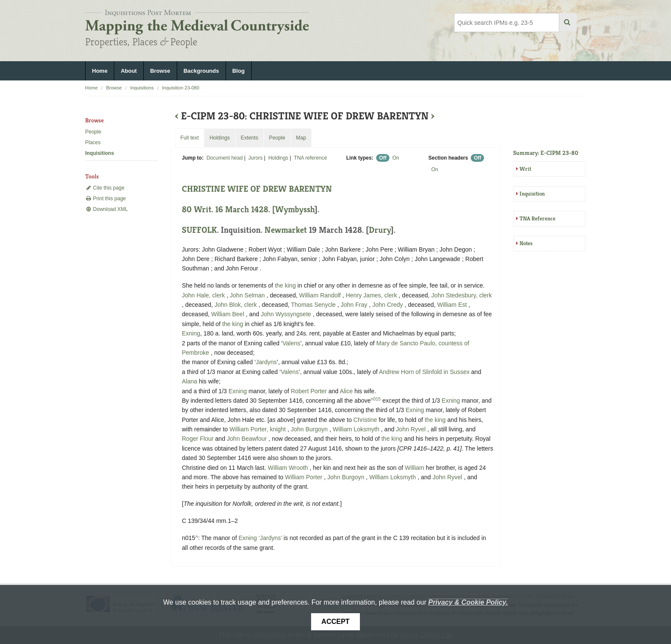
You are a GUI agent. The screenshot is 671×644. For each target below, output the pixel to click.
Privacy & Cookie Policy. (468, 602)
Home (100, 71)
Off (383, 158)
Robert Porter (310, 391)
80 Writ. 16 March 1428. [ (229, 209)
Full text (189, 138)
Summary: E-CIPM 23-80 (546, 153)
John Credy (388, 305)
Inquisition (532, 194)
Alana (190, 381)
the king (285, 285)
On (396, 158)
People (93, 132)
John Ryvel (411, 429)
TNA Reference (537, 218)
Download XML (107, 209)
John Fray (355, 305)
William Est (453, 305)
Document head (224, 158)
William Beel (229, 314)
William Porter (304, 477)
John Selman (248, 295)
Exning (191, 333)
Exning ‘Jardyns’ (260, 538)
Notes (526, 243)
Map (301, 138)
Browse (160, 71)
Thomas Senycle (314, 305)
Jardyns (266, 362)
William (414, 468)
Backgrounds (201, 71)
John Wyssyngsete (287, 314)
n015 (376, 399)
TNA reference (310, 158)
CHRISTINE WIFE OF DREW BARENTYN (257, 189)
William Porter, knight (258, 429)
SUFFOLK (199, 230)
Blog (239, 71)
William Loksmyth (357, 429)
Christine (365, 420)
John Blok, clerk (236, 305)
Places (93, 142)
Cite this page (105, 188)
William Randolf (321, 295)
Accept (335, 622)
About (129, 71)
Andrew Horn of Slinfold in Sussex (425, 372)
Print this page (105, 199)
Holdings (278, 158)
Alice (346, 391)
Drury (380, 230)
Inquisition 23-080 (181, 88)
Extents (249, 138)
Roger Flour (199, 439)
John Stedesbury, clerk (462, 295)
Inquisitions (142, 88)
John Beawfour (248, 439)
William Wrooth (289, 468)
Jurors (255, 158)
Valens (291, 343)
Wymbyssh (295, 209)
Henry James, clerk (372, 295)
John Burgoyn (310, 429)
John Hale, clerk (204, 295)
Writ (525, 169)
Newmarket (286, 230)
